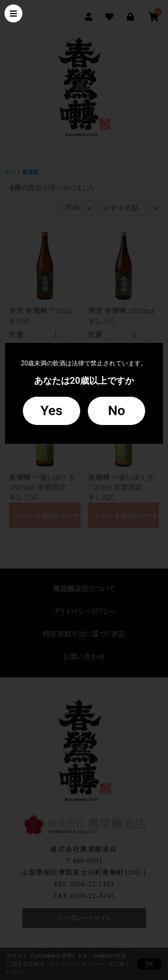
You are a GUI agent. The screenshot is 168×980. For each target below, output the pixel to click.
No (116, 410)
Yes (51, 410)
